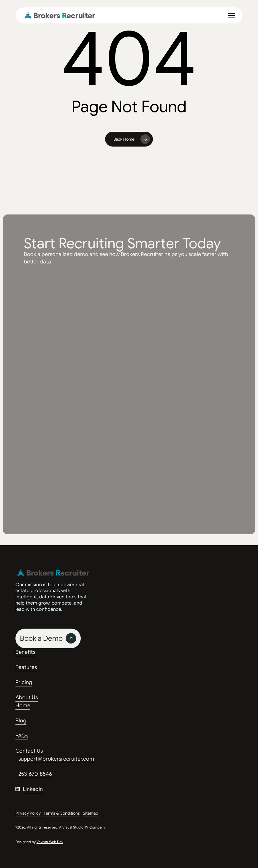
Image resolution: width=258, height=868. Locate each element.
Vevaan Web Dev (50, 842)
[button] (232, 15)
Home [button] (23, 705)
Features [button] (26, 667)
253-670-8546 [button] (35, 774)
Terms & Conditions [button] (62, 813)
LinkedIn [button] (33, 789)
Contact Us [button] (29, 751)
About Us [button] (27, 697)
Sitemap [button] (90, 813)
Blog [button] (21, 721)
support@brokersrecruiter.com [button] (56, 759)
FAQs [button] (22, 736)
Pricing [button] (24, 682)
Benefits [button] (25, 652)
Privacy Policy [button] (28, 813)
